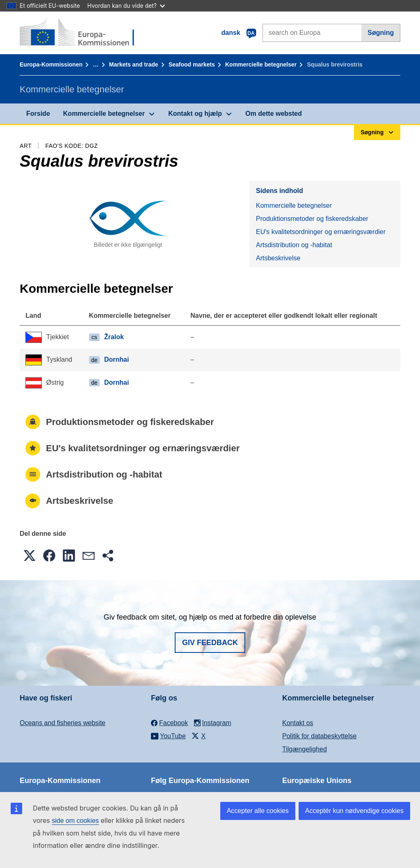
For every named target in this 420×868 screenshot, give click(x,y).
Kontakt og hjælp (195, 114)
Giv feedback (210, 643)
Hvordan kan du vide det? (126, 6)
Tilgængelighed (305, 749)
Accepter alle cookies (258, 811)
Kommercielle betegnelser (261, 64)
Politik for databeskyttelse (319, 736)
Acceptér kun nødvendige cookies (354, 811)
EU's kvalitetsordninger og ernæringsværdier (321, 232)
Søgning (381, 33)
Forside (38, 114)
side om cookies (75, 821)
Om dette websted (274, 114)
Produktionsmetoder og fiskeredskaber (312, 219)
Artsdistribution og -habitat (294, 245)
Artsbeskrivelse (278, 258)
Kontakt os (298, 723)
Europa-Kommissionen (51, 64)
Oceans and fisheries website (63, 723)
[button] (30, 556)
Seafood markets (192, 64)
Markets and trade (134, 64)
